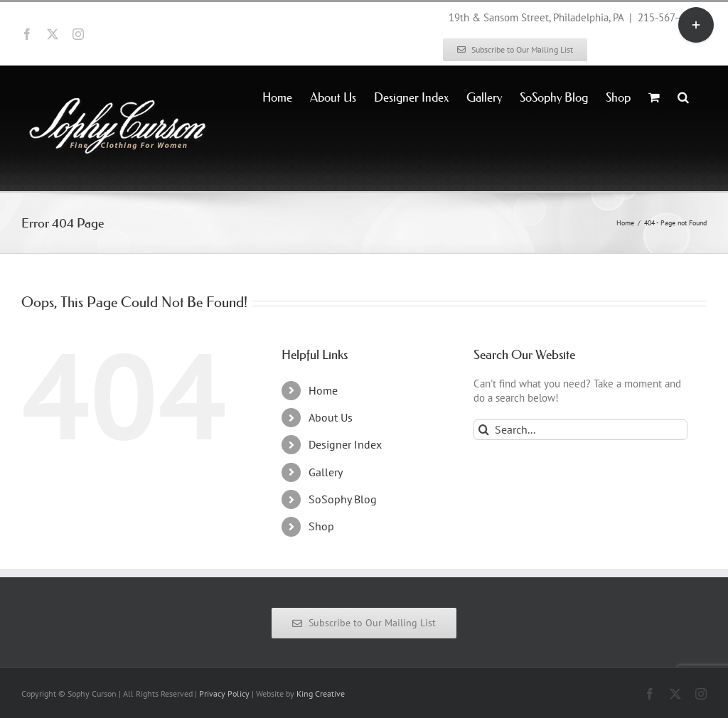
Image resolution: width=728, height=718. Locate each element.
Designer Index (345, 444)
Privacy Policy (224, 693)
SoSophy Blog (343, 499)
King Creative (321, 693)
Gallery (326, 472)
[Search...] (580, 430)
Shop (321, 526)
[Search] (484, 430)
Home (323, 390)
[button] (683, 96)
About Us (331, 417)
